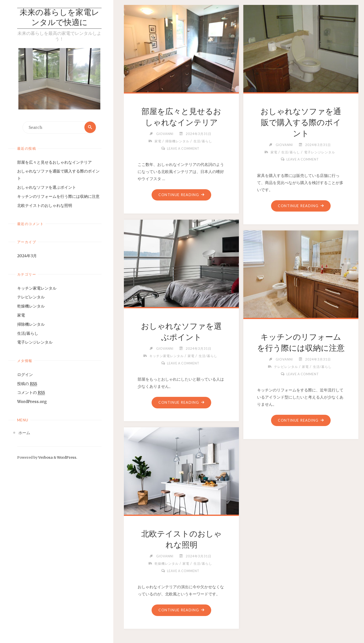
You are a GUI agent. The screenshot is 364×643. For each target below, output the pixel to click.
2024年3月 (27, 256)
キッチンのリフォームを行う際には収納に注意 (58, 196)
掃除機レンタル (31, 324)
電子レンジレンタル (35, 342)
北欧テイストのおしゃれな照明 (45, 205)
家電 (21, 315)
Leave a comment (183, 148)
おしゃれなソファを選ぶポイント (47, 188)
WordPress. (67, 458)
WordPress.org (32, 402)
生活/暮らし (28, 333)
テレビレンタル (31, 297)
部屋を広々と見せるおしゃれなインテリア (54, 162)
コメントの (31, 393)
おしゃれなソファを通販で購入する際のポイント (301, 122)
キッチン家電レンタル (37, 288)
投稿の (27, 384)
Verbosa (45, 458)
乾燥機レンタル (31, 306)
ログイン (25, 375)
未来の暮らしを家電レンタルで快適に (59, 18)
